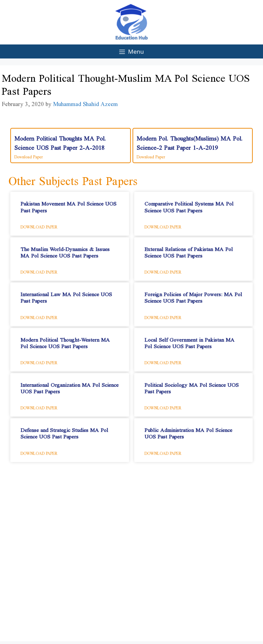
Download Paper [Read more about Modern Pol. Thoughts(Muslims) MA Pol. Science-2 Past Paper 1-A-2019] (151, 156)
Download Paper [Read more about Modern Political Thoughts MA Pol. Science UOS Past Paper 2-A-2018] (29, 156)
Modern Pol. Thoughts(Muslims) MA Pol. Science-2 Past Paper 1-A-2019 (190, 141)
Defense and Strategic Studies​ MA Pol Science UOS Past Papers (64, 432)
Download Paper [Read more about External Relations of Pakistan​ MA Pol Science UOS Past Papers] (163, 271)
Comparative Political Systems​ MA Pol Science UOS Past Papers (189, 205)
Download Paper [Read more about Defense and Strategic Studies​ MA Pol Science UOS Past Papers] (39, 452)
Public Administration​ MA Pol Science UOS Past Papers (188, 432)
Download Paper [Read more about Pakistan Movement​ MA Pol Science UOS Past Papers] (39, 226)
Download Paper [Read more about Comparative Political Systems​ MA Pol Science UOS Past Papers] (163, 226)
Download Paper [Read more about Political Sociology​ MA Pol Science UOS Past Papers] (163, 407)
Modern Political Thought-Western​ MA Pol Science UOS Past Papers (65, 341)
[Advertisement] (131, 557)
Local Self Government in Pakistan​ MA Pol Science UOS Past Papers (190, 341)
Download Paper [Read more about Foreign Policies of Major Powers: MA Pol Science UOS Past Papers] (163, 316)
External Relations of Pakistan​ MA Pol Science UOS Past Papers (189, 251)
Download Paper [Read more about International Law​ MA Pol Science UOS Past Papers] (39, 316)
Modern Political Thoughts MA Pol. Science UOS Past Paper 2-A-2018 (60, 141)
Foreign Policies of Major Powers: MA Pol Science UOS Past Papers (193, 296)
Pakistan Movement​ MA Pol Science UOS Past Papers (68, 205)
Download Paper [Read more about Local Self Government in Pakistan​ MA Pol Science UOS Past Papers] (163, 362)
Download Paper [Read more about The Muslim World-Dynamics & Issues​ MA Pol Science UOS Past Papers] (39, 271)
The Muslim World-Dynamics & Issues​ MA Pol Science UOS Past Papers (65, 251)
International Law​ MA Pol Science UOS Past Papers (66, 296)
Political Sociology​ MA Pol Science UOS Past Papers (192, 386)
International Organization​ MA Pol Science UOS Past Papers (70, 386)
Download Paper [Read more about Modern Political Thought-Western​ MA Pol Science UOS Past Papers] (39, 362)
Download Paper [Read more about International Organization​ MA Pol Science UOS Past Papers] (39, 407)
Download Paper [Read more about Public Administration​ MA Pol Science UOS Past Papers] (163, 452)
